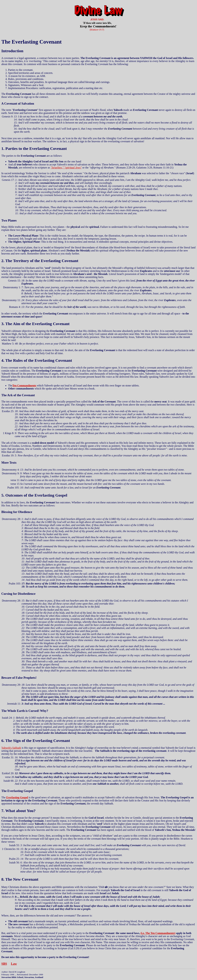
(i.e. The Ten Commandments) (158, 933)
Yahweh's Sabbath (11, 748)
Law (14, 964)
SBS (4, 964)
